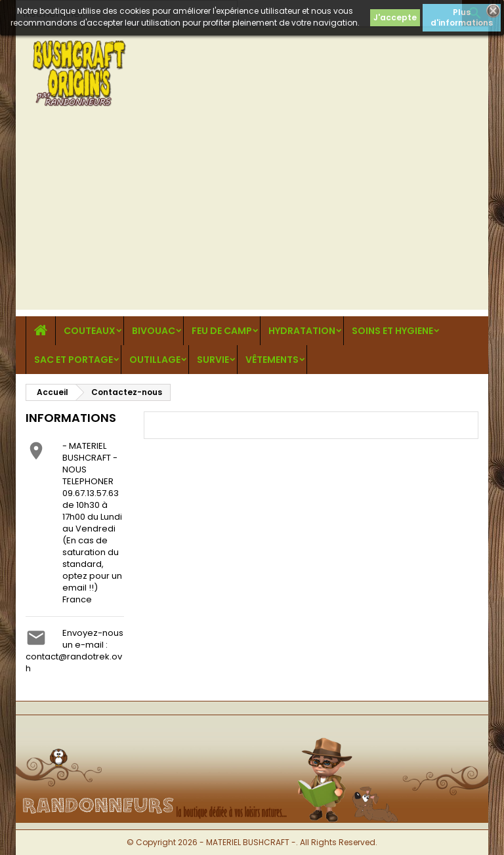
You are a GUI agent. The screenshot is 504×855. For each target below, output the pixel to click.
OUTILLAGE (155, 360)
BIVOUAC (154, 331)
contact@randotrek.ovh (74, 662)
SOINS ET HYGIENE (392, 331)
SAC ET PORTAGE (73, 360)
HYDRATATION (302, 331)
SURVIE (213, 360)
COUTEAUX (90, 331)
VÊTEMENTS (272, 360)
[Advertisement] (252, 218)
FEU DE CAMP (222, 331)
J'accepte (395, 17)
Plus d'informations (462, 17)
